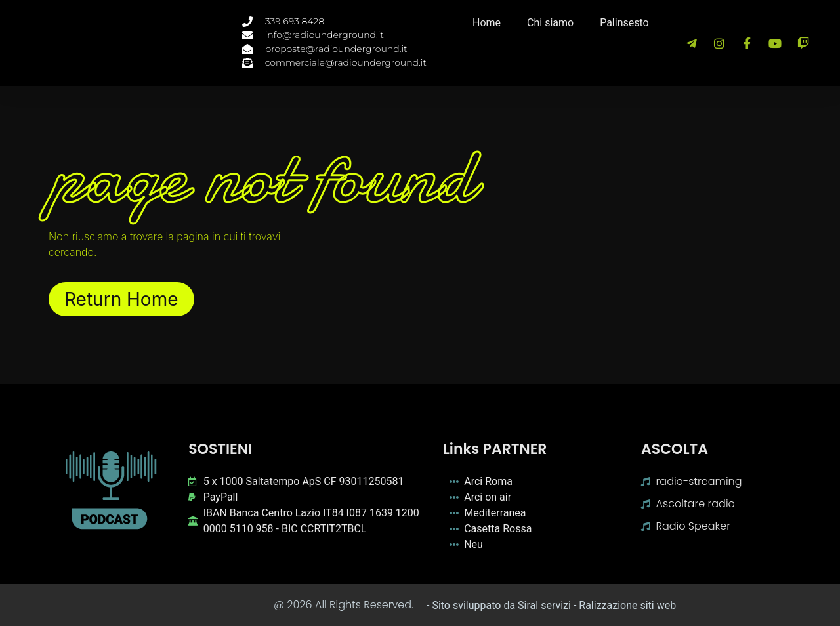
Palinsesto (624, 23)
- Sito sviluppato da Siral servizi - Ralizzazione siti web (551, 605)
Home (487, 23)
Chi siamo (550, 23)
